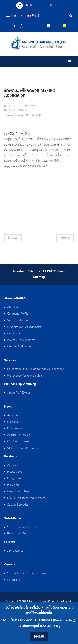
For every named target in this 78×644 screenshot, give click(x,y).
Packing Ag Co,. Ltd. (20, 534)
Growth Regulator (19, 492)
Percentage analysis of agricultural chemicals (36, 369)
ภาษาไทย (15, 16)
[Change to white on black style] (48, 26)
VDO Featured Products (22, 448)
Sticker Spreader (18, 505)
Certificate (14, 333)
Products (11, 457)
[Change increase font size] (14, 26)
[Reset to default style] (56, 26)
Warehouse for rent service (25, 376)
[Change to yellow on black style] (65, 26)
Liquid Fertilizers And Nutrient (26, 498)
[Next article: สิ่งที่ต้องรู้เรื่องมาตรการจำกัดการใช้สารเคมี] (65, 238)
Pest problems (16, 428)
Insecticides (15, 472)
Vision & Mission (18, 320)
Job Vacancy (15, 551)
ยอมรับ (39, 636)
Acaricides (14, 465)
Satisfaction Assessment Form (27, 573)
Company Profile (18, 314)
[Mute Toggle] (51, 5)
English (35, 16)
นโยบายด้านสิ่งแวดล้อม (21, 347)
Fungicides (14, 478)
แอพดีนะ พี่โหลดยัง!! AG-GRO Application (30, 93)
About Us (13, 307)
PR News (13, 422)
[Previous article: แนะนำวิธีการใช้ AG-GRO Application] (13, 238)
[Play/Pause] (27, 5)
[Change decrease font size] (29, 26)
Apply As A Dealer (19, 393)
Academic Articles (19, 435)
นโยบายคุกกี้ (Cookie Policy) (42, 626)
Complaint (14, 580)
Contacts (11, 565)
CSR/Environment (19, 441)
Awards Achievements (21, 340)
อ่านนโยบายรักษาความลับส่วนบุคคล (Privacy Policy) (39, 620)
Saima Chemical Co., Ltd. (23, 527)
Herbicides (14, 485)
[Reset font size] (22, 26)
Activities (13, 415)
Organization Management (24, 327)
